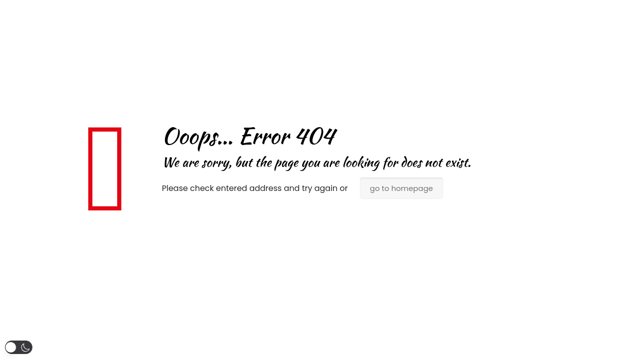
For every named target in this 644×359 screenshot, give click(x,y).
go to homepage (401, 188)
